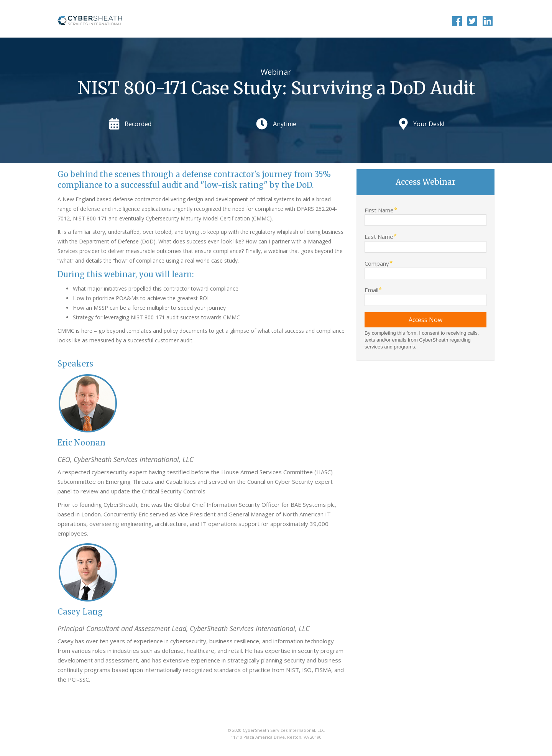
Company (377, 263)
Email (371, 290)
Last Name (379, 236)
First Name (379, 210)
